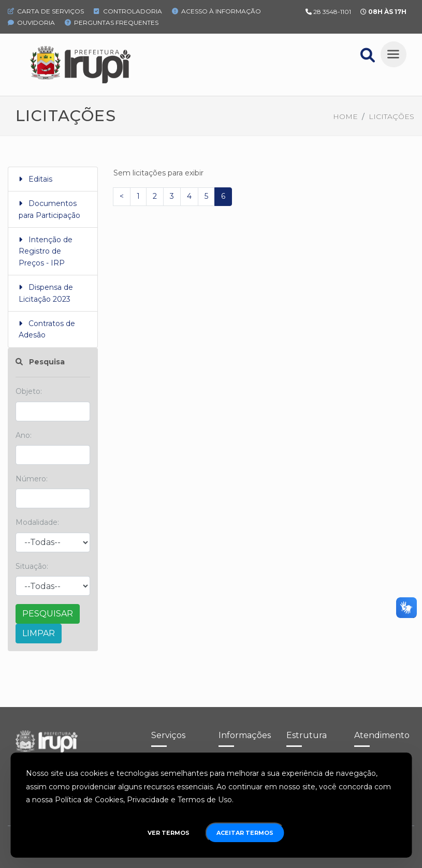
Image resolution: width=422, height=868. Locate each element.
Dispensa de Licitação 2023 (46, 293)
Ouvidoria (31, 23)
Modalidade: (37, 522)
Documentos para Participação (49, 209)
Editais (35, 179)
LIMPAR (39, 633)
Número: (32, 479)
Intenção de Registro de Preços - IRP (46, 251)
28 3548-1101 (332, 12)
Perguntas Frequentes (112, 23)
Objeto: (29, 391)
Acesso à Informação (216, 11)
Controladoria (128, 11)
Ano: (24, 435)
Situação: (32, 566)
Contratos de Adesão (47, 329)
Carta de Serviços (46, 11)
